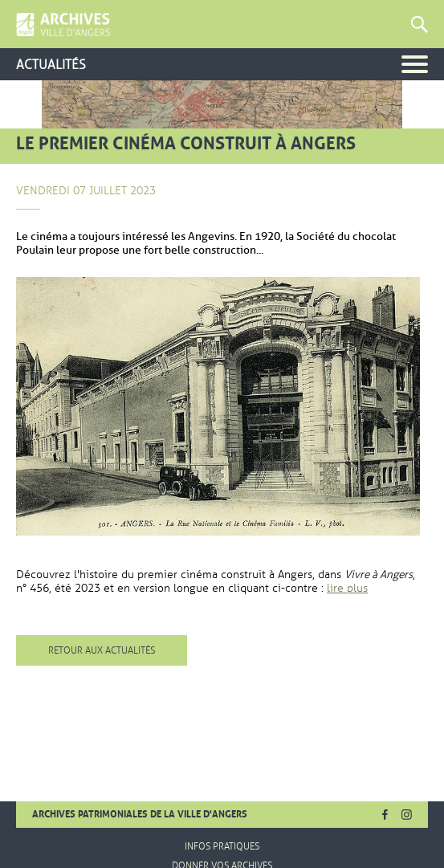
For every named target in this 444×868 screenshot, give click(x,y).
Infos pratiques (222, 846)
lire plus (347, 588)
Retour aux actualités (102, 650)
